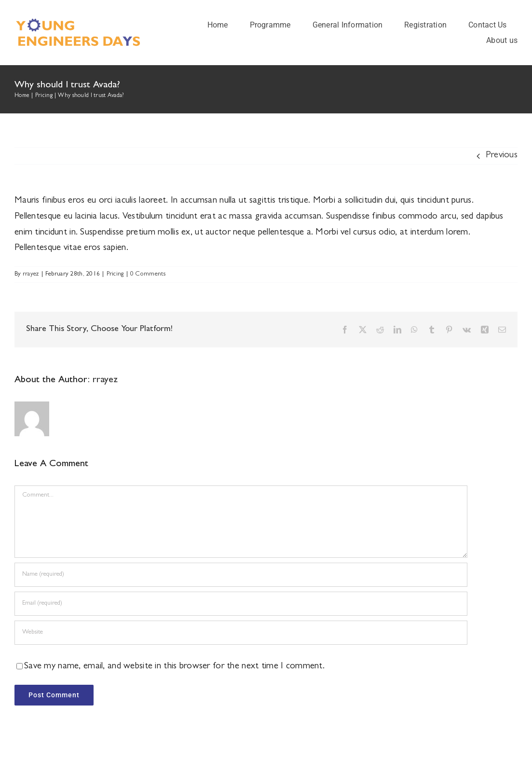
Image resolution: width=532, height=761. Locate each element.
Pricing (115, 274)
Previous (502, 156)
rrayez (31, 274)
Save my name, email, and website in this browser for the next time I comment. (174, 667)
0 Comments (148, 274)
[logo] (82, 22)
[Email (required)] (241, 604)
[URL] (241, 633)
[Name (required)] (241, 575)
